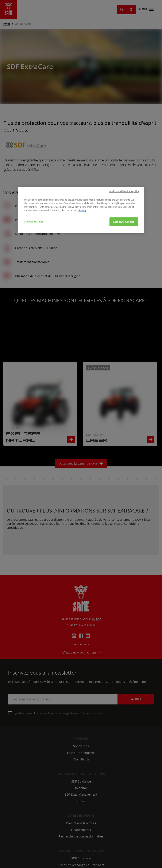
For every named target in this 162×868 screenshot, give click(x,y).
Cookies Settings (34, 446)
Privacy (82, 435)
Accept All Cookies (124, 446)
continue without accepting (124, 416)
